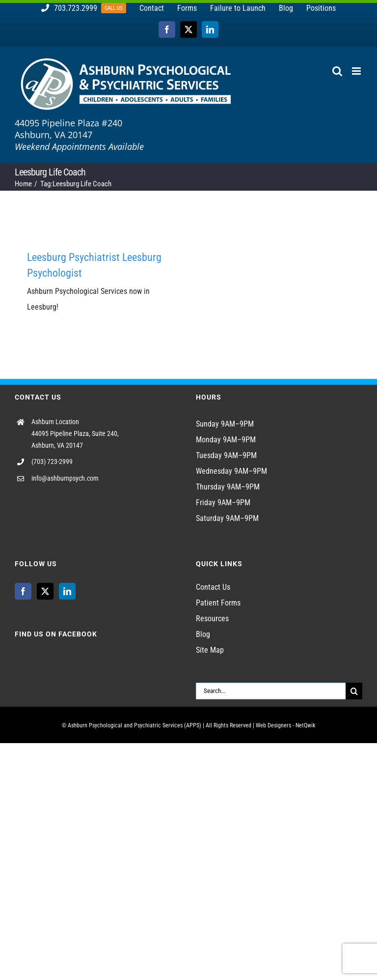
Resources (212, 619)
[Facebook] (23, 591)
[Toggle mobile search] (337, 71)
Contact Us (213, 587)
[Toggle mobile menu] (357, 71)
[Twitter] (45, 591)
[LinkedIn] (67, 591)
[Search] (354, 691)
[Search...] (271, 691)
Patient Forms (218, 603)
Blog (203, 634)
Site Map (210, 650)
